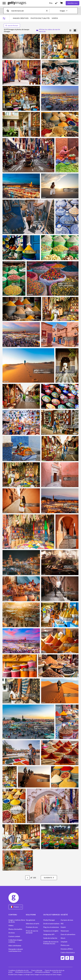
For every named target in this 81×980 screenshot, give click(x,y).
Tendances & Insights (51, 931)
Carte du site (57, 972)
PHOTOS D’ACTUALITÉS (40, 18)
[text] (28, 11)
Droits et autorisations (51, 924)
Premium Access (32, 927)
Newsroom (65, 931)
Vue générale (30, 920)
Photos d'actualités (15, 929)
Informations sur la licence (24, 972)
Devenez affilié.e (67, 949)
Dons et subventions (68, 934)
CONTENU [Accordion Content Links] (13, 915)
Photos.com (65, 945)
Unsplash (64, 942)
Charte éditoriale (37, 970)
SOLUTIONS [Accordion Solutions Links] (31, 915)
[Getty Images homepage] (17, 3)
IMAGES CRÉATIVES (21, 18)
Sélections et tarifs (33, 924)
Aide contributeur (15, 946)
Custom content (14, 936)
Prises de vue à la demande (32, 932)
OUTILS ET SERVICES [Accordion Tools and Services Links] (52, 915)
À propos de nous (67, 920)
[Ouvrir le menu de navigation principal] (4, 3)
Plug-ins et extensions (51, 927)
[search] (9, 11)
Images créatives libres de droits (17, 921)
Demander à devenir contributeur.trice (16, 950)
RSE (62, 924)
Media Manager (49, 920)
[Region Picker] (16, 907)
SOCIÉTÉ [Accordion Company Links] (64, 915)
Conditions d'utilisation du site (19, 970)
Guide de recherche (50, 938)
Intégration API (49, 934)
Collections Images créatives (15, 941)
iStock (63, 938)
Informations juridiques (43, 972)
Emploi (63, 927)
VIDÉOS (55, 18)
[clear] (48, 11)
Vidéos (11, 925)
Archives (12, 933)
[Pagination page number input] (27, 878)
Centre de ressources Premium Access (51, 943)
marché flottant (12, 25)
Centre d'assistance (68, 952)
